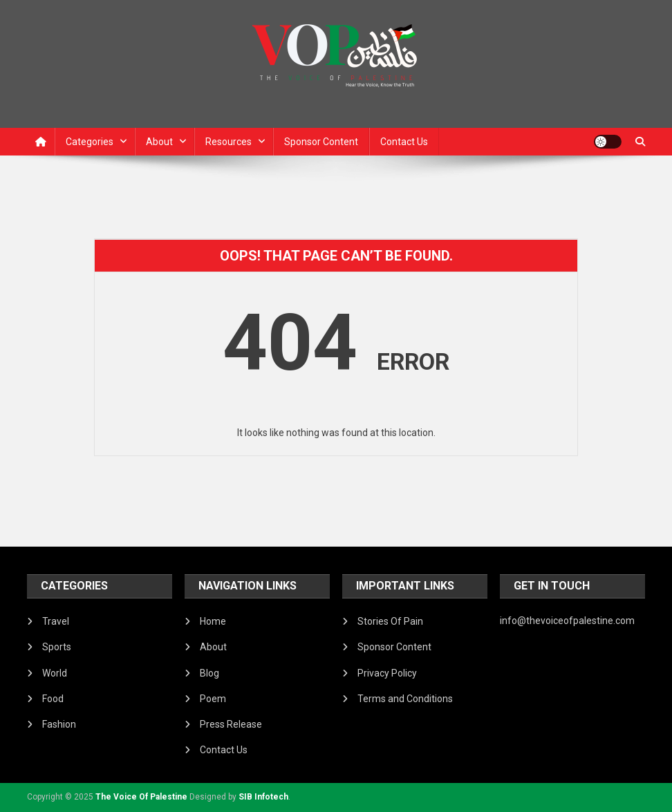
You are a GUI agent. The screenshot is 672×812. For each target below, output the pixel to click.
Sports (57, 647)
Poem (213, 699)
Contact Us (404, 142)
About (159, 142)
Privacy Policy (387, 673)
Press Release (231, 724)
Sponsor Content (321, 142)
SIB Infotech (263, 797)
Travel (56, 621)
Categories (90, 142)
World (55, 673)
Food (53, 699)
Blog (209, 673)
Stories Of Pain (390, 621)
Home (213, 621)
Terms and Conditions (405, 699)
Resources (228, 142)
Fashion (59, 724)
